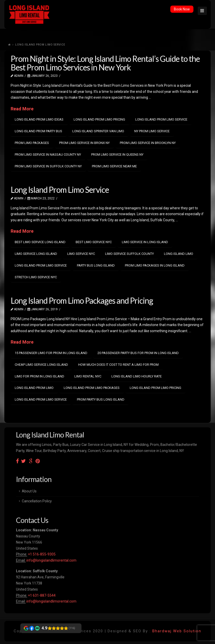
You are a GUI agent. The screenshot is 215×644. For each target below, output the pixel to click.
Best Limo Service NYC (94, 242)
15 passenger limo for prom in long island (51, 353)
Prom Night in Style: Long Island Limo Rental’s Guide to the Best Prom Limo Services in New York (105, 63)
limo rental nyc (88, 376)
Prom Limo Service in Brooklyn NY (148, 143)
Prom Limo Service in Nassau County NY (48, 155)
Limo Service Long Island (36, 254)
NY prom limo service (152, 131)
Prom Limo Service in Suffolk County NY (48, 166)
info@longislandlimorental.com (51, 560)
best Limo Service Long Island (40, 242)
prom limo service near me (114, 166)
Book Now (182, 9)
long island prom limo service (161, 119)
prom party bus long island (101, 399)
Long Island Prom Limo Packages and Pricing (82, 301)
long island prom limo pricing (99, 119)
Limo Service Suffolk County (129, 254)
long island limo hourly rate (137, 376)
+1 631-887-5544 (41, 595)
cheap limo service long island (41, 365)
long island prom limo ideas (39, 119)
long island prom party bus (38, 131)
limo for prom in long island (39, 376)
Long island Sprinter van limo (98, 131)
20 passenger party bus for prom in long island (138, 353)
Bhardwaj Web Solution (177, 631)
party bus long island (96, 265)
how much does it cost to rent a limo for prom (118, 365)
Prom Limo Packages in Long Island (155, 265)
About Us (29, 491)
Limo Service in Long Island (145, 242)
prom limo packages (32, 143)
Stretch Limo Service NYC (36, 277)
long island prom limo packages (92, 388)
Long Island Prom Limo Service (60, 190)
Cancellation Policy (37, 501)
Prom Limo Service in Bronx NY (84, 143)
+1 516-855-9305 (41, 554)
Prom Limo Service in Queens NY (117, 155)
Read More (22, 109)
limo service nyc (81, 254)
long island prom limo (34, 388)
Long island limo (179, 254)
